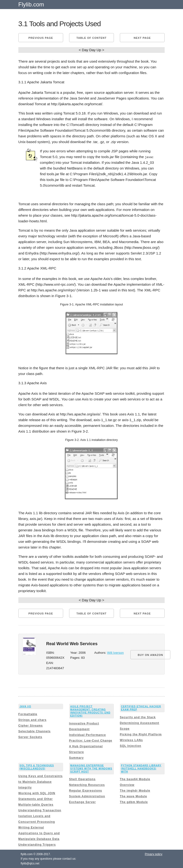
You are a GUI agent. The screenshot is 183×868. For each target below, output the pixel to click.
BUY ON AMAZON (150, 655)
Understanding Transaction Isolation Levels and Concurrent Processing (40, 816)
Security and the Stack (138, 717)
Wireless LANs (131, 740)
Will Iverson (116, 652)
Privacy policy (154, 854)
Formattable (28, 714)
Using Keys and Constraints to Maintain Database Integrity (41, 782)
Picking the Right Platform (141, 734)
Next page (142, 38)
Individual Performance (88, 735)
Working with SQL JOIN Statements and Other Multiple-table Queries (37, 799)
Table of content (91, 38)
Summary (76, 758)
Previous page (41, 38)
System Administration (87, 796)
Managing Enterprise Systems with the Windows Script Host (91, 768)
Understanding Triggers (37, 845)
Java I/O (25, 706)
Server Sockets (30, 737)
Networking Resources (87, 785)
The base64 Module (135, 779)
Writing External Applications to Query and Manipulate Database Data (39, 833)
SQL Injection (131, 746)
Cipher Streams (31, 725)
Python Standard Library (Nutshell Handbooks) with (141, 768)
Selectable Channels (35, 731)
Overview (127, 785)
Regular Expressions (86, 791)
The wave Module (133, 796)
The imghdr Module (135, 791)
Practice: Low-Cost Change (91, 740)
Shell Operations (82, 779)
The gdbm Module (134, 802)
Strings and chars (32, 720)
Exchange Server (82, 802)
